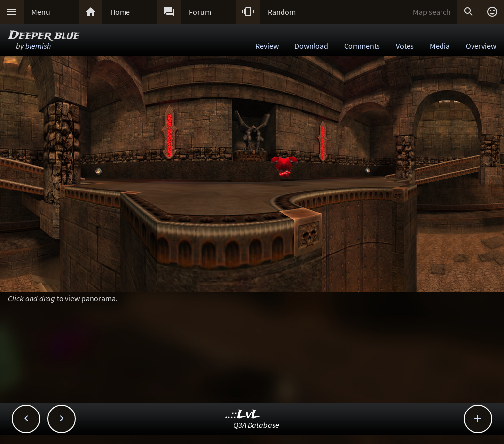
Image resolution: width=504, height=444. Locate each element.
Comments (362, 46)
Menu (41, 12)
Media (440, 46)
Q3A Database (256, 425)
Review (267, 46)
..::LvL (243, 415)
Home (120, 12)
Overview (481, 46)
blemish (38, 46)
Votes (405, 46)
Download (311, 46)
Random (282, 12)
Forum (200, 12)
